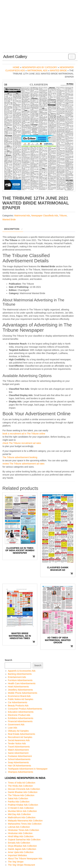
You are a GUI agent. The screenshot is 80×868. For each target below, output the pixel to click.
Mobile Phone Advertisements (23, 693)
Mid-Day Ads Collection (19, 814)
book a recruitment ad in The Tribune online (24, 434)
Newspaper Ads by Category (40, 67)
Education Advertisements (21, 712)
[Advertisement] (40, 29)
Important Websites (17, 855)
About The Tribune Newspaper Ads (25, 859)
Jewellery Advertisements (20, 690)
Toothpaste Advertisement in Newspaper (28, 769)
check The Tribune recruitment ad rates (22, 443)
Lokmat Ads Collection (19, 827)
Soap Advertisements (18, 762)
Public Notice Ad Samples (21, 699)
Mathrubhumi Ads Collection (22, 817)
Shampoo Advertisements (21, 772)
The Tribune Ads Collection (21, 795)
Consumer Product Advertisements (25, 709)
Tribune (63, 216)
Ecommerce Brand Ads (19, 696)
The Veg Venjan (16, 862)
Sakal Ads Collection (18, 798)
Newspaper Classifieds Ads (45, 216)
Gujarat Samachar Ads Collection (24, 840)
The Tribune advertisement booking (20, 457)
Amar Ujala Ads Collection (21, 852)
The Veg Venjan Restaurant (21, 865)
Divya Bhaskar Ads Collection (22, 846)
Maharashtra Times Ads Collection (25, 824)
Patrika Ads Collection (19, 802)
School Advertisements (19, 759)
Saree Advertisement (18, 753)
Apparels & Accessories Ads (22, 671)
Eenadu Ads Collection (19, 843)
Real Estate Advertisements (22, 734)
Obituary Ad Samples (18, 731)
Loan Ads (12, 728)
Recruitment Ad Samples (20, 737)
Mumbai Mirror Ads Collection (22, 811)
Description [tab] (12, 229)
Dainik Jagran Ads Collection (22, 849)
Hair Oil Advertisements (19, 766)
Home (16, 67)
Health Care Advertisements (22, 683)
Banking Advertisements (20, 674)
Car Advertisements (18, 702)
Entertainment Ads (17, 677)
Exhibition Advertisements (21, 718)
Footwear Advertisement (20, 756)
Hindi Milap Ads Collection (21, 836)
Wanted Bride (58, 70)
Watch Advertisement (18, 750)
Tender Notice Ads (17, 743)
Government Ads (16, 725)
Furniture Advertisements (20, 680)
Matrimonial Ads (37, 70)
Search (8, 660)
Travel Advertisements (19, 747)
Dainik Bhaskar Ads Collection (23, 792)
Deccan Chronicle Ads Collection (24, 789)
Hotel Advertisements (18, 687)
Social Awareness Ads (19, 740)
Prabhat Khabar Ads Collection (23, 805)
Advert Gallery (15, 57)
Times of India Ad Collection (22, 783)
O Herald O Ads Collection (21, 808)
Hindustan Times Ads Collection (23, 830)
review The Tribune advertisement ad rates (23, 464)
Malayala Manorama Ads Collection (25, 821)
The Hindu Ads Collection (20, 786)
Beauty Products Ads (18, 706)
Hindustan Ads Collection (20, 833)
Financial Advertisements (20, 721)
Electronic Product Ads (19, 715)
